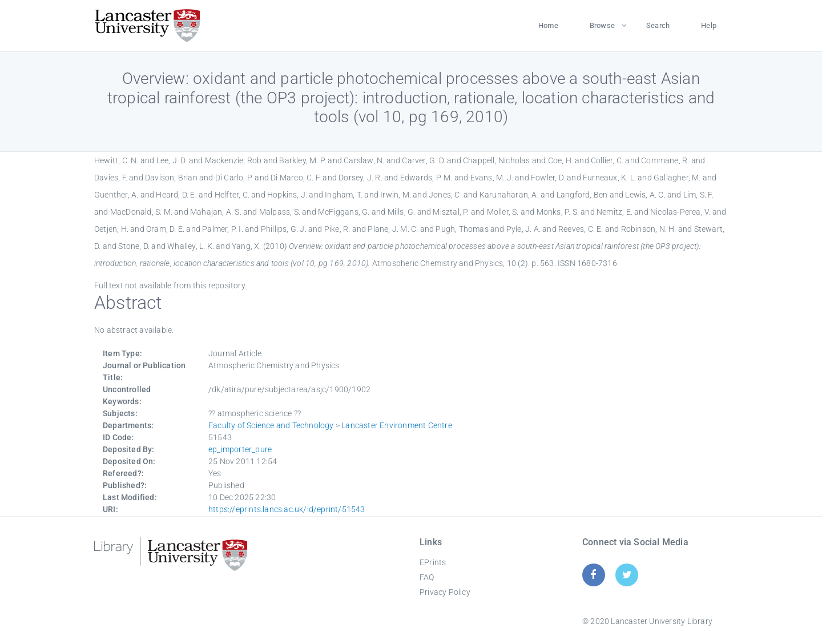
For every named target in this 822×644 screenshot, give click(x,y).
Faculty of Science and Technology (271, 425)
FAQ (427, 577)
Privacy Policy (445, 592)
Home (548, 25)
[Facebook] (593, 575)
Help (709, 25)
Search (658, 25)
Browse (602, 25)
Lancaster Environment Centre (397, 425)
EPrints (433, 562)
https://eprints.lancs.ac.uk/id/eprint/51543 (287, 509)
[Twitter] (627, 575)
